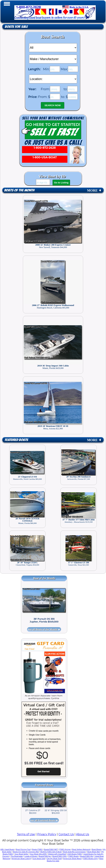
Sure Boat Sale (39, 858)
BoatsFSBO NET (51, 849)
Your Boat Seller (21, 854)
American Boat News (72, 858)
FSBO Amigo (65, 849)
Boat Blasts (97, 849)
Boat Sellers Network (81, 849)
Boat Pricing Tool (23, 849)
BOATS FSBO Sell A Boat (51, 852)
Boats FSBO (37, 849)
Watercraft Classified (57, 854)
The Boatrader (17, 856)
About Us (83, 834)
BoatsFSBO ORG (59, 856)
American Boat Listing (21, 858)
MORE (94, 190)
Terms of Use (26, 834)
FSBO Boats (74, 856)
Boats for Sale (16, 27)
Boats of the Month (19, 190)
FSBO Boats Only (90, 858)
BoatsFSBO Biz (87, 856)
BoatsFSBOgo (45, 856)
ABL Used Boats (7, 849)
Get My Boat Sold (54, 858)
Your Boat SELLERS (38, 854)
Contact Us (66, 834)
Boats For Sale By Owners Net (26, 852)
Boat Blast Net (94, 852)
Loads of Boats (31, 856)
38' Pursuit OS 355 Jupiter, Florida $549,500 (44, 620)
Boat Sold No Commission (74, 852)
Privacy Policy (47, 834)
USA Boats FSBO (75, 854)
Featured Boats (16, 440)
